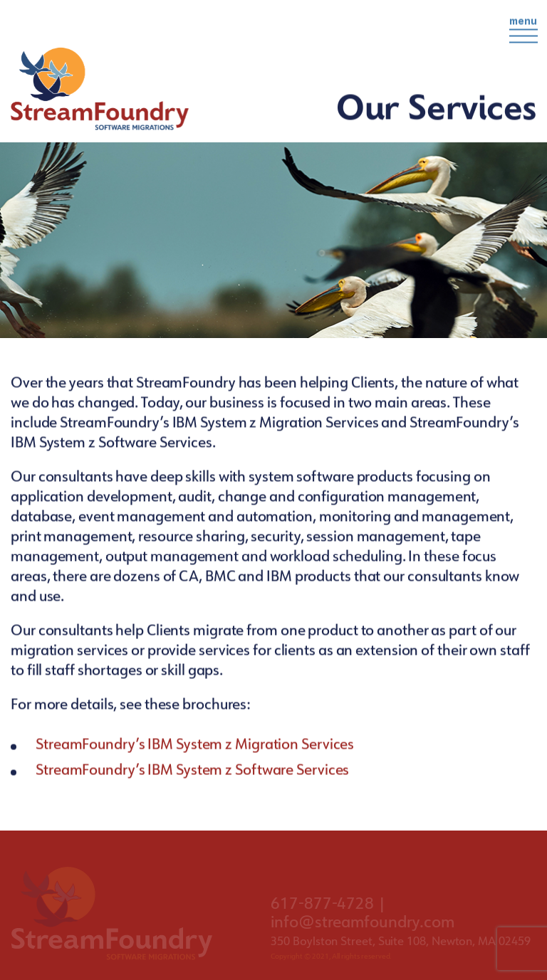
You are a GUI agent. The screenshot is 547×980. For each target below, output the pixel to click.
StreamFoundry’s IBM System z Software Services (192, 771)
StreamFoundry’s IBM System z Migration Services (196, 746)
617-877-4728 (322, 906)
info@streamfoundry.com (363, 924)
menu (523, 29)
